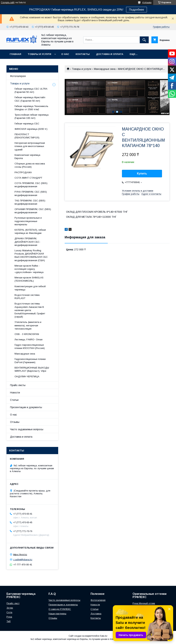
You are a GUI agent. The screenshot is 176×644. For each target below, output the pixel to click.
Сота (9, 612)
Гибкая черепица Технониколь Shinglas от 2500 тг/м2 (31, 108)
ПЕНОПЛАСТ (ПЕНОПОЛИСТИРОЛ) (27, 136)
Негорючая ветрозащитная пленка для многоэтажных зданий (30, 146)
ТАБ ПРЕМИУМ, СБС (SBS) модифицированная (30, 202)
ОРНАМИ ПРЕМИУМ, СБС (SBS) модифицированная (33, 211)
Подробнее (136, 10)
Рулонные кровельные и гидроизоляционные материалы (28, 221)
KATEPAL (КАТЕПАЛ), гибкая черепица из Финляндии (30, 231)
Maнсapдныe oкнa (105, 69)
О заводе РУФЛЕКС (60, 609)
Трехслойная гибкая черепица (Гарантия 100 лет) (32, 116)
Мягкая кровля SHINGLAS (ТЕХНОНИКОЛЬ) (29, 279)
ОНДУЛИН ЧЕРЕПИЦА (27, 376)
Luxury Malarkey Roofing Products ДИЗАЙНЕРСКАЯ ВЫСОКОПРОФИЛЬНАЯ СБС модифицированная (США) (31, 255)
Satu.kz (104, 636)
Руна (9, 617)
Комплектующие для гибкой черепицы (30, 288)
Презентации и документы (26, 407)
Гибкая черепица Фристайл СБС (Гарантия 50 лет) (30, 99)
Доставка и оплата (110, 54)
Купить (142, 173)
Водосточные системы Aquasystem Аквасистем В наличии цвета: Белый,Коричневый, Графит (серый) (30, 310)
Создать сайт (8, 3)
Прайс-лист (13, 603)
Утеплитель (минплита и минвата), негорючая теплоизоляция (28, 325)
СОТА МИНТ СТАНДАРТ (28, 178)
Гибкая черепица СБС (27, 124)
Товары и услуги (39, 54)
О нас (65, 54)
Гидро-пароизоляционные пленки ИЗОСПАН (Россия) (30, 346)
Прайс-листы (18, 385)
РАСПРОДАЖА (23, 172)
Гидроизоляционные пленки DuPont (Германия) (30, 361)
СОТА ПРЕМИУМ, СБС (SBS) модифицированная (31, 185)
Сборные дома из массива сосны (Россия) (30, 165)
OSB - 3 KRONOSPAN (27, 334)
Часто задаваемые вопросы (27, 429)
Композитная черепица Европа (27, 157)
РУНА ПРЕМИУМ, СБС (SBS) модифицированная (31, 193)
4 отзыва (147, 3)
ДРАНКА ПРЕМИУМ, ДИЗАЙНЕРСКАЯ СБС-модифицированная (27, 242)
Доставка (96, 614)
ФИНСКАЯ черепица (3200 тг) (31, 129)
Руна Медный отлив (144, 603)
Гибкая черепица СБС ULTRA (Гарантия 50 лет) (31, 90)
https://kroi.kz (20, 554)
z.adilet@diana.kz (23, 560)
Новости (15, 393)
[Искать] (144, 40)
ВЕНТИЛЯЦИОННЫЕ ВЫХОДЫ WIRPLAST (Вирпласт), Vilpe (32, 369)
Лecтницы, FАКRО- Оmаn (29, 339)
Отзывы (15, 422)
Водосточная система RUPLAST (27, 297)
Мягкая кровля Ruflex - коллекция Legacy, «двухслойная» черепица (29, 269)
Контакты (83, 54)
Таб (9, 621)
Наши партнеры (57, 614)
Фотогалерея (18, 76)
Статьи (14, 400)
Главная (15, 54)
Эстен (10, 608)
